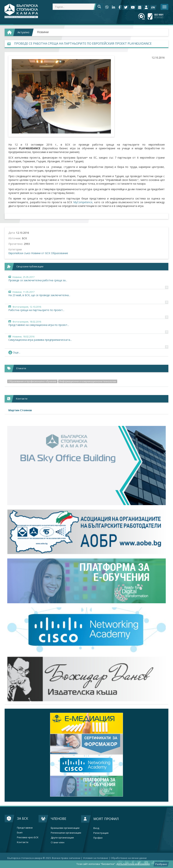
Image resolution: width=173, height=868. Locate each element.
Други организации (62, 838)
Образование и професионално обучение (32, 381)
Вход (96, 828)
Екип (20, 833)
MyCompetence (83, 202)
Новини (43, 32)
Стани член (58, 842)
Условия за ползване (96, 858)
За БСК (23, 818)
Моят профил (106, 819)
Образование (60, 253)
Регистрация (101, 833)
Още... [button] (14, 352)
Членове (59, 819)
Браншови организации (65, 828)
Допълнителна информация (133, 864)
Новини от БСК (41, 253)
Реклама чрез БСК (28, 837)
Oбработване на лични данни (129, 858)
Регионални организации (66, 833)
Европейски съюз (19, 253)
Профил (98, 838)
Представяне (25, 828)
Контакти (23, 842)
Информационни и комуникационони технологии (88, 381)
